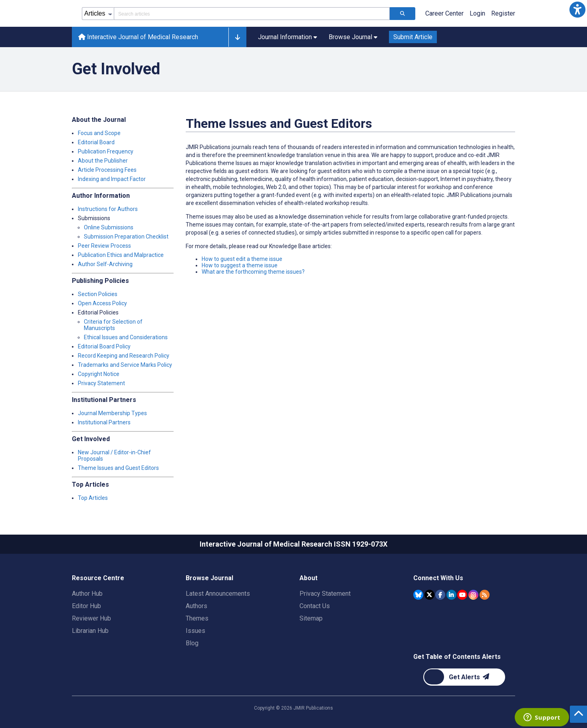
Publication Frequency (106, 151)
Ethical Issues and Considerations (126, 337)
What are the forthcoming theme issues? (253, 272)
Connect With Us (438, 578)
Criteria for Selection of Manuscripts (113, 325)
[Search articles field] (252, 14)
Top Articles (93, 498)
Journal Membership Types (112, 413)
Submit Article (413, 37)
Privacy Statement (101, 383)
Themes (197, 618)
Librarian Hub (90, 631)
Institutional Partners (104, 422)
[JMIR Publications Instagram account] (473, 595)
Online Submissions (109, 227)
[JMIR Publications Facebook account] (440, 595)
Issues (195, 631)
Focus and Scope (99, 133)
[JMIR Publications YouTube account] (462, 595)
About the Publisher (103, 161)
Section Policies (98, 294)
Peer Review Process (104, 246)
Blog (192, 643)
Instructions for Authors (108, 209)
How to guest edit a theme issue (242, 259)
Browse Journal (209, 578)
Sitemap (311, 618)
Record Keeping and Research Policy (124, 356)
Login (477, 13)
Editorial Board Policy (104, 346)
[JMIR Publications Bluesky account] (418, 595)
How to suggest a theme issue (240, 265)
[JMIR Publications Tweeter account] (429, 595)
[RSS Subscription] (485, 595)
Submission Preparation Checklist (126, 237)
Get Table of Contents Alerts (457, 657)
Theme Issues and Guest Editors (118, 468)
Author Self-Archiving (105, 264)
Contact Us (315, 606)
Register (503, 13)
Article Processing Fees (107, 170)
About (308, 578)
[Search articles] (403, 14)
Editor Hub (86, 606)
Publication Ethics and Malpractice (121, 255)
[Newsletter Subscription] (464, 677)
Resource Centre (98, 578)
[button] (577, 10)
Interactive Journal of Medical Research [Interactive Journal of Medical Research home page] (138, 37)
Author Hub (87, 594)
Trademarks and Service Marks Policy (125, 365)
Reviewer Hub (91, 618)
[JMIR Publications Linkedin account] (451, 595)
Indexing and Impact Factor (112, 179)
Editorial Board (96, 142)
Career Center (444, 13)
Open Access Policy (102, 303)
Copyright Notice (99, 374)
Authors (196, 606)
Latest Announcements (218, 594)
